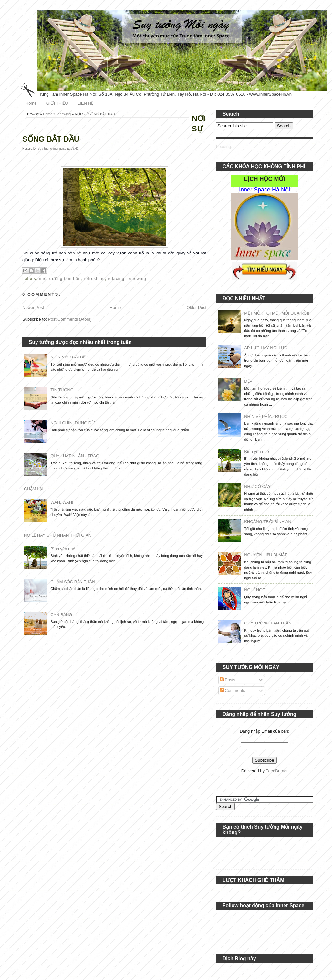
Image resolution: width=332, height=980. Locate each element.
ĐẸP (248, 381)
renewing (64, 114)
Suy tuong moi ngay (52, 148)
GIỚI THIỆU (57, 103)
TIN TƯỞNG (62, 390)
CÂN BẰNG (61, 615)
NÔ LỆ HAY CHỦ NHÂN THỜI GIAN (58, 535)
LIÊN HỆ (85, 103)
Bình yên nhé (63, 549)
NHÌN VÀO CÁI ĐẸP (69, 357)
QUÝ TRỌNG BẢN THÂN (268, 623)
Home (31, 103)
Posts (228, 680)
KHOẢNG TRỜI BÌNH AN (268, 522)
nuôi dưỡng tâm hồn (60, 279)
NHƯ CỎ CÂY (257, 486)
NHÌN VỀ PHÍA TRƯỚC (266, 416)
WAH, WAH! (62, 502)
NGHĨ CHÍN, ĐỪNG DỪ (73, 423)
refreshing (94, 279)
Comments (233, 691)
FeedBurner (277, 771)
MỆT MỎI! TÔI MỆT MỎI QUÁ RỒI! (277, 313)
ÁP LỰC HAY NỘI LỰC (266, 348)
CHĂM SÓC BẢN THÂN (73, 582)
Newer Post (33, 308)
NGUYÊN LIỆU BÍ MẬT (266, 555)
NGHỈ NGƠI (255, 590)
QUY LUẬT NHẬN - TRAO (75, 456)
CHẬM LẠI (34, 489)
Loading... (225, 146)
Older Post (197, 308)
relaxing (116, 279)
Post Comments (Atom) (70, 319)
